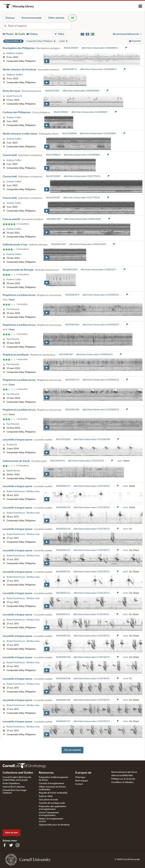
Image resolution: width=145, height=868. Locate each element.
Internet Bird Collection (14, 787)
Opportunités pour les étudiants (54, 825)
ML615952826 (63, 439)
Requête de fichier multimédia (53, 793)
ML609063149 (63, 657)
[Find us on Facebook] (5, 845)
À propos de (83, 773)
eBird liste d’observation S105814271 (99, 270)
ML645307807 (52, 91)
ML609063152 (63, 593)
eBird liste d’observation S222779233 (82, 176)
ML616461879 (72, 295)
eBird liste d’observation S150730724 (92, 486)
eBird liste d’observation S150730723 (92, 529)
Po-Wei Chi (12, 445)
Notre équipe (81, 781)
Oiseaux (10, 18)
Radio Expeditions (11, 783)
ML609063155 (63, 550)
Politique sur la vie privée (123, 779)
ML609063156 (63, 529)
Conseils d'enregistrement (51, 783)
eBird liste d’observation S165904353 (101, 295)
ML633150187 (53, 198)
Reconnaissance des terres (124, 772)
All (73, 18)
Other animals (56, 18)
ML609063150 (63, 636)
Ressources (46, 773)
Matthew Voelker (15, 53)
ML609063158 (63, 507)
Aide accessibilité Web (122, 775)
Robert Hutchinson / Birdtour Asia (23, 491)
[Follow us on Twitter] (11, 845)
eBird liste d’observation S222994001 (90, 112)
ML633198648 (69, 134)
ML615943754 (58, 461)
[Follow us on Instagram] (18, 845)
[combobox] (40, 26)
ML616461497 (66, 355)
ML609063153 (63, 572)
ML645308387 (71, 48)
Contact (79, 784)
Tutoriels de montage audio (52, 803)
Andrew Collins (14, 117)
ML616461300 (72, 410)
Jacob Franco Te (14, 96)
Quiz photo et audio (48, 800)
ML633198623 (53, 155)
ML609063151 (63, 614)
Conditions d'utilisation (122, 782)
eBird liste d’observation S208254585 (83, 219)
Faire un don (11, 833)
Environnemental (31, 18)
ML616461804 (72, 325)
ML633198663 (61, 112)
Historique (80, 777)
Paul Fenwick (13, 309)
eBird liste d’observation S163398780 (92, 439)
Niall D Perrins (13, 471)
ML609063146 (63, 700)
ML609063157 (63, 486)
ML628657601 (54, 219)
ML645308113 (70, 69)
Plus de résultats (73, 750)
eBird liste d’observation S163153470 (86, 461)
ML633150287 (53, 176)
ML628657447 (59, 244)
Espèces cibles (46, 796)
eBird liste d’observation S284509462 (81, 91)
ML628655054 (70, 270)
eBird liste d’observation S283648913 (100, 48)
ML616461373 (72, 380)
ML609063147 (63, 721)
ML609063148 (63, 679)
